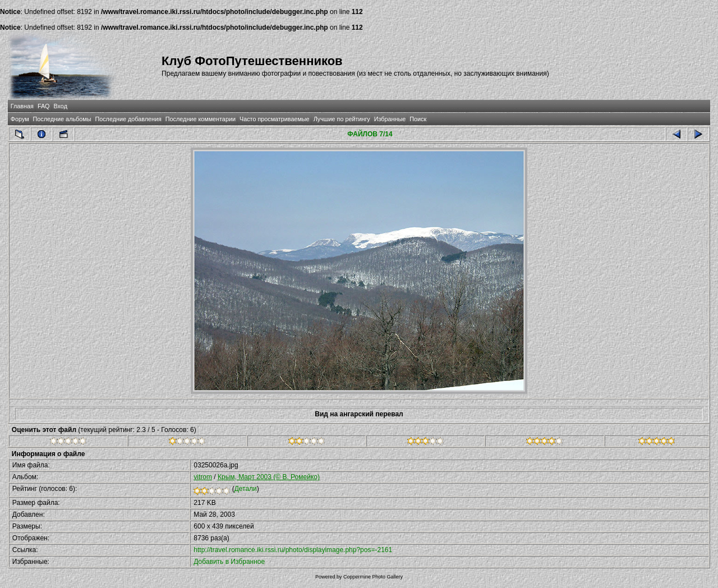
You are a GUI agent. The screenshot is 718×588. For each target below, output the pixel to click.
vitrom (203, 477)
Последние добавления (128, 119)
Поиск (418, 119)
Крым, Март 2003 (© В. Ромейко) (269, 477)
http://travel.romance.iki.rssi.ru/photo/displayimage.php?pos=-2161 (293, 550)
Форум (20, 119)
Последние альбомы (62, 119)
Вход (61, 106)
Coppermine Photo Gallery (373, 577)
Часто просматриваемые (275, 119)
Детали (246, 489)
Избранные (390, 119)
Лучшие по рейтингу (342, 119)
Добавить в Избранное (229, 562)
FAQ (44, 106)
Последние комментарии (201, 119)
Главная (22, 106)
